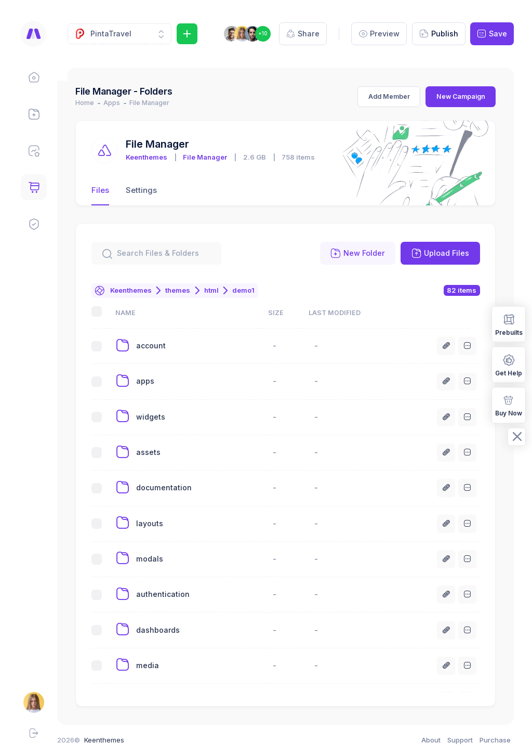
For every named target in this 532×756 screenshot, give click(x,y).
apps (155, 381)
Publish (439, 34)
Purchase (495, 740)
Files (110, 190)
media (157, 665)
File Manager (215, 157)
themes (188, 290)
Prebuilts (509, 324)
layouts (159, 523)
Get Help (509, 364)
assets (158, 452)
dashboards (167, 630)
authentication (172, 594)
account (160, 346)
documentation (173, 487)
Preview (379, 34)
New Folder (358, 253)
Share (303, 34)
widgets (160, 417)
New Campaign (461, 96)
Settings (152, 190)
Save (492, 34)
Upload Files (441, 253)
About (431, 740)
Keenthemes (157, 157)
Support (460, 740)
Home (95, 103)
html (222, 290)
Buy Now (509, 405)
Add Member (389, 96)
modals (159, 559)
